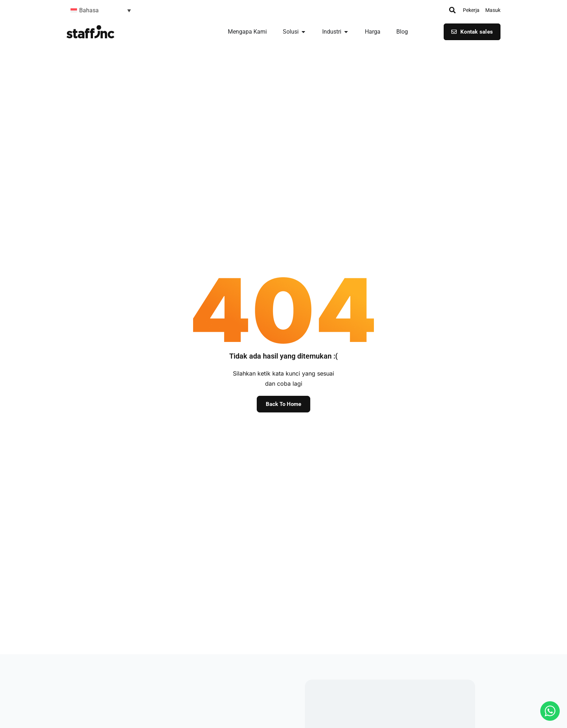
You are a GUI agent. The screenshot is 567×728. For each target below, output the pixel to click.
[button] (101, 10)
